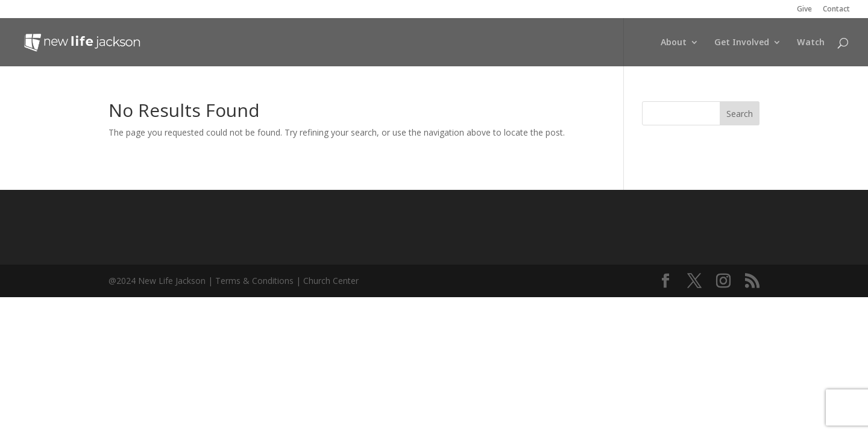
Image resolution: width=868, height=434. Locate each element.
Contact (836, 10)
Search (740, 114)
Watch (811, 43)
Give (804, 10)
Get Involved (742, 43)
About (674, 43)
